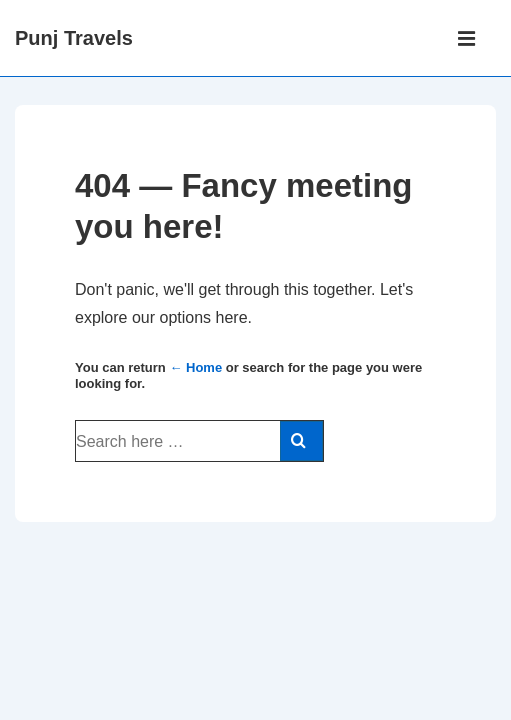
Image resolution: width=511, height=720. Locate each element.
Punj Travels (74, 38)
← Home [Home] (195, 367)
